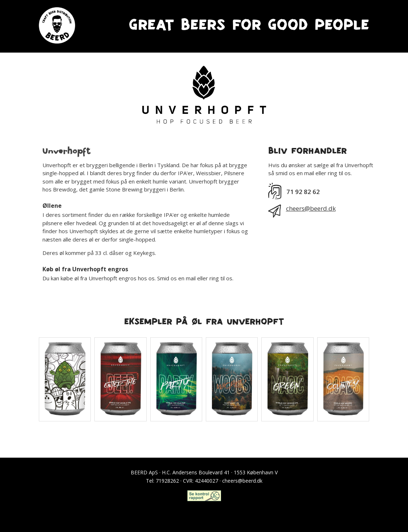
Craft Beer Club (204, 511)
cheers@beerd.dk (311, 208)
